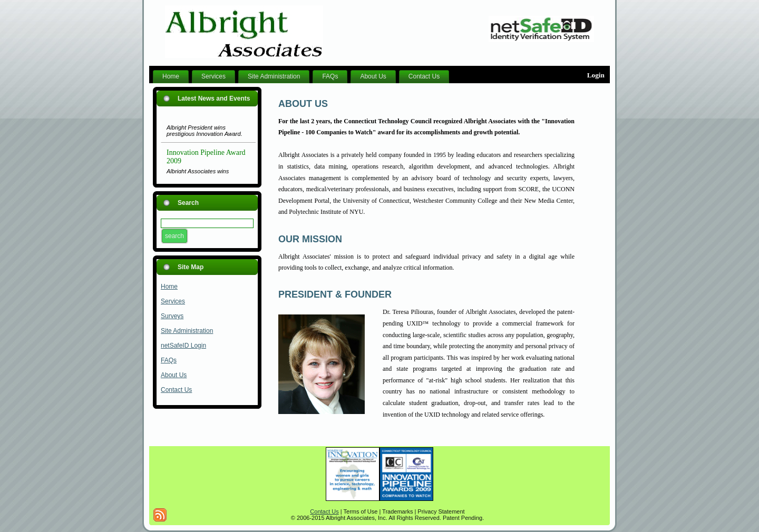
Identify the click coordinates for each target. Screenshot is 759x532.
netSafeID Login (183, 346)
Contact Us (176, 390)
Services (173, 301)
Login (596, 75)
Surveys (172, 316)
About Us (174, 375)
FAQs (169, 360)
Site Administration (187, 331)
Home (169, 287)
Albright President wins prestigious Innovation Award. (205, 132)
